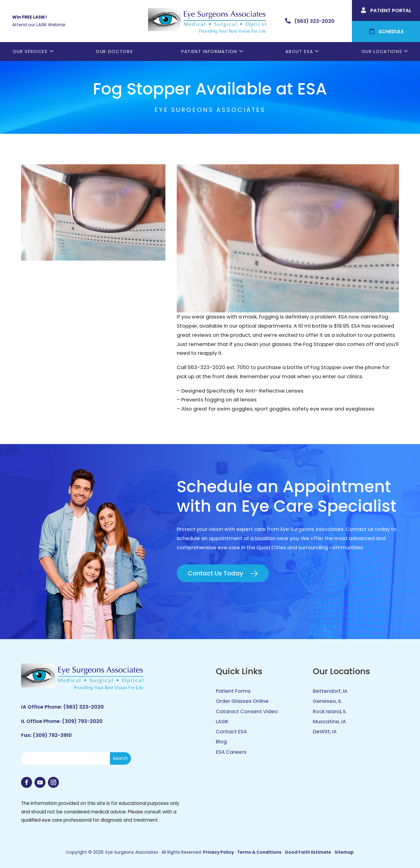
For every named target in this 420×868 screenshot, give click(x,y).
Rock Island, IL (330, 711)
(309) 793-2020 (82, 721)
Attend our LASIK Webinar (39, 25)
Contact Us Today (215, 573)
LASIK (222, 722)
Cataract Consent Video (247, 711)
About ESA (299, 52)
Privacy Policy (218, 852)
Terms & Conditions (259, 852)
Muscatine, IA (329, 722)
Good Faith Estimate (308, 852)
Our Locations (382, 52)
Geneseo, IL (327, 701)
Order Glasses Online (242, 701)
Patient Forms (233, 691)
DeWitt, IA (325, 732)
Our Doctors (114, 52)
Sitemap (344, 852)
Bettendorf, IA (330, 691)
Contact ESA (231, 732)
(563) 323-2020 (83, 707)
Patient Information (209, 52)
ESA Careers (231, 752)
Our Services (30, 52)
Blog (221, 742)
